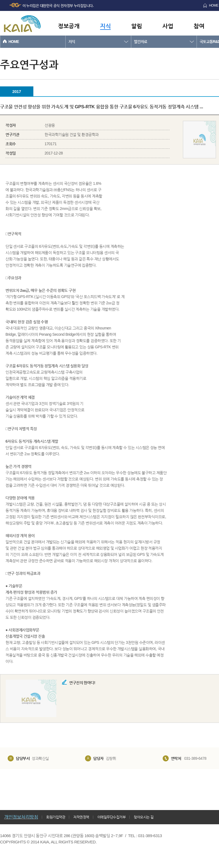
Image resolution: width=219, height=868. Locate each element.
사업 (168, 26)
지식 (105, 26)
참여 (199, 26)
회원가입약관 (56, 817)
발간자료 (141, 42)
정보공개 (69, 26)
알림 (137, 26)
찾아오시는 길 (144, 817)
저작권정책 (81, 817)
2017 (17, 91)
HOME (14, 42)
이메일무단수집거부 (112, 817)
